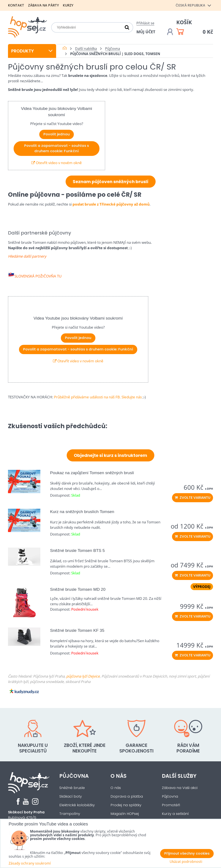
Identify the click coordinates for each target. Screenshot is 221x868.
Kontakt (16, 5)
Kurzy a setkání (175, 814)
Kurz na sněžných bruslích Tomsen (82, 512)
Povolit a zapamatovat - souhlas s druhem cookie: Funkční (57, 148)
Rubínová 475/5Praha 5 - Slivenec (26, 818)
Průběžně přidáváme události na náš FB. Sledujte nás (98, 397)
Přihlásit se (145, 23)
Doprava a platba (127, 796)
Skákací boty (71, 796)
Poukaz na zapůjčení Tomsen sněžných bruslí (92, 473)
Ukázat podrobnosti (186, 862)
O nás (118, 776)
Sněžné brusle (72, 788)
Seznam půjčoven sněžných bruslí (111, 182)
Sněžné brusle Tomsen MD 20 (78, 589)
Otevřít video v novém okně (57, 163)
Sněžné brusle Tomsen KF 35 (77, 630)
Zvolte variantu (193, 498)
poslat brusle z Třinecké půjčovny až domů (111, 204)
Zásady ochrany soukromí (30, 863)
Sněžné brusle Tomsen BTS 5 (77, 550)
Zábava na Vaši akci (180, 788)
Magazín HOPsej (125, 814)
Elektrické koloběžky (77, 805)
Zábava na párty (43, 5)
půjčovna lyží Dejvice (83, 676)
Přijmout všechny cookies (187, 853)
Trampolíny (70, 814)
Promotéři (171, 805)
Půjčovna (74, 776)
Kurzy (68, 5)
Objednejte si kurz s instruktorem (110, 455)
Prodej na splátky (126, 805)
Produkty (32, 51)
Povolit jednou (57, 134)
